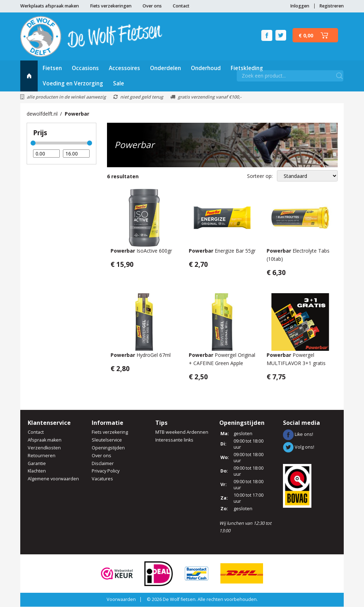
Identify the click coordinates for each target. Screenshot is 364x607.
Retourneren (42, 456)
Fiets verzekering (110, 432)
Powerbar (77, 114)
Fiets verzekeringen (111, 6)
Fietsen (52, 68)
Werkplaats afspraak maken (50, 6)
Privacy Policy (106, 472)
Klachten (37, 472)
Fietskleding (247, 68)
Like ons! (298, 435)
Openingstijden (108, 448)
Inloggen (300, 6)
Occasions (85, 68)
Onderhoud (206, 68)
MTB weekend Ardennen (182, 432)
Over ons (152, 6)
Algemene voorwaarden (53, 479)
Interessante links (174, 440)
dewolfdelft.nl (42, 114)
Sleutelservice (107, 440)
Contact (181, 6)
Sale (119, 84)
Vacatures (102, 479)
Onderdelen (165, 68)
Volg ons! (299, 447)
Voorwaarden (121, 600)
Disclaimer (103, 464)
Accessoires (124, 68)
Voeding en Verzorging (73, 84)
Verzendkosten (44, 448)
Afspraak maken (45, 440)
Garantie (37, 464)
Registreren (331, 6)
